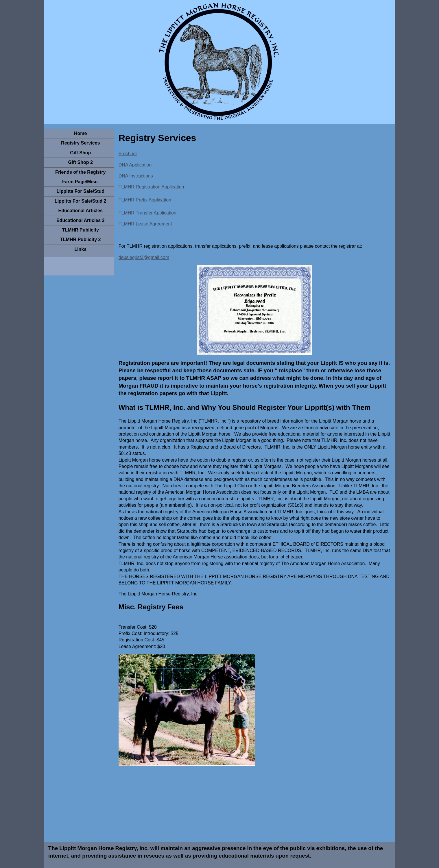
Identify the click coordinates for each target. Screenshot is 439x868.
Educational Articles (81, 211)
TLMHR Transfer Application (147, 213)
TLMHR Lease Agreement (145, 224)
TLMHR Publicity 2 (80, 239)
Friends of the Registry (80, 172)
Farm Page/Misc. (80, 182)
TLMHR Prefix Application (145, 200)
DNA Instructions (136, 176)
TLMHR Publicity (81, 230)
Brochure (128, 154)
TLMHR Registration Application (151, 187)
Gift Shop (80, 153)
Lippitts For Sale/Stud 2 (81, 201)
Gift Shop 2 (81, 162)
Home (80, 133)
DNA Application (135, 165)
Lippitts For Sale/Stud (81, 191)
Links (80, 249)
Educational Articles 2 (81, 220)
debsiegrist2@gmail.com (144, 257)
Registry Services (80, 143)
